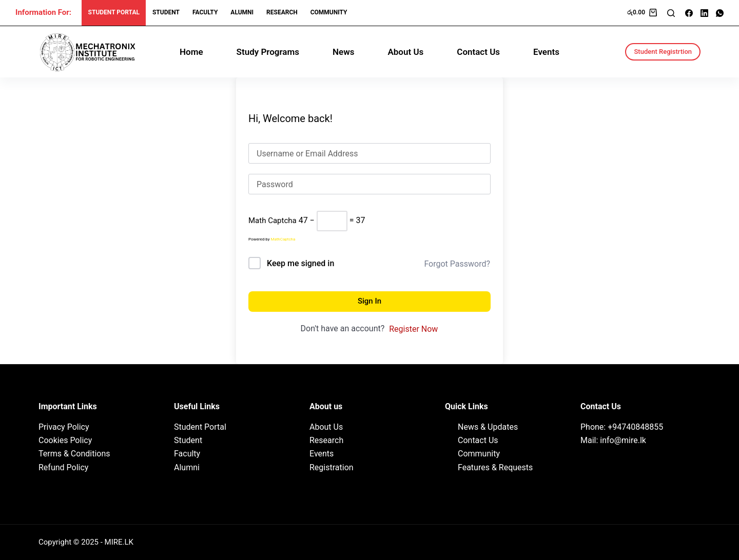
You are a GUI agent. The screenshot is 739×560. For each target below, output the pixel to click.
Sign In (369, 301)
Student (166, 12)
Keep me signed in (300, 263)
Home (191, 52)
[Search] (671, 13)
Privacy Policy (64, 427)
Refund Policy (63, 467)
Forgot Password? (457, 264)
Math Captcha (273, 221)
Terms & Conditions (74, 454)
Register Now (413, 329)
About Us (405, 52)
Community (329, 12)
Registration (332, 467)
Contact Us (478, 52)
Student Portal (114, 12)
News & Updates (488, 427)
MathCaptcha (283, 239)
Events (546, 52)
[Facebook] (689, 13)
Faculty (205, 12)
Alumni (242, 12)
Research (326, 440)
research (282, 12)
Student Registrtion (663, 52)
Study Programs (268, 52)
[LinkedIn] (704, 13)
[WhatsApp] (720, 13)
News (343, 52)
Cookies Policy (65, 440)
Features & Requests (495, 467)
